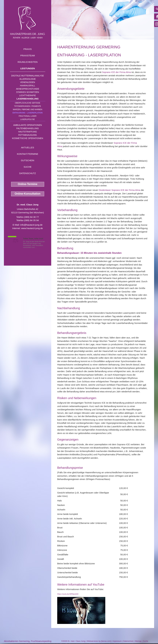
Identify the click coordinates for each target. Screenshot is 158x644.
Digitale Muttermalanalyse (28, 76)
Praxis (28, 49)
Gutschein (27, 160)
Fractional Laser (27, 116)
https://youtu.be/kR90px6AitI (68, 594)
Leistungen (28, 68)
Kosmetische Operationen (28, 138)
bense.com (106, 641)
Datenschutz (28, 173)
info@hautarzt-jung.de (31, 225)
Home (60, 38)
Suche (28, 167)
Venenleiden (28, 82)
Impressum (117, 641)
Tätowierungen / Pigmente (28, 106)
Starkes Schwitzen (28, 92)
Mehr (39, 247)
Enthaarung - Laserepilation (28, 113)
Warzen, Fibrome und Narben (28, 110)
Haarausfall (27, 86)
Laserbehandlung (28, 99)
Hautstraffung (28, 132)
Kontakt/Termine (28, 154)
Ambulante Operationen (27, 125)
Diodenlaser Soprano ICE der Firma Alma (120, 190)
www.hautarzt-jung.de (32, 228)
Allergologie (28, 79)
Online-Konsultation (28, 194)
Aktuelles (28, 147)
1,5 (15, 240)
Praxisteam (28, 56)
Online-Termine (28, 184)
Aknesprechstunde (27, 89)
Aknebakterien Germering (17, 641)
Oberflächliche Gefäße (28, 103)
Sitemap (138, 641)
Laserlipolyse (28, 119)
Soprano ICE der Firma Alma (117, 72)
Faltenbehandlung (28, 128)
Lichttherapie (27, 95)
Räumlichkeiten (28, 62)
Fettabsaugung (28, 135)
